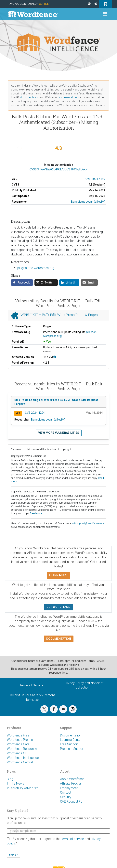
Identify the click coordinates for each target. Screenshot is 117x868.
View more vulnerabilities (59, 433)
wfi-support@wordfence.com (88, 523)
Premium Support (72, 749)
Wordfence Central (20, 762)
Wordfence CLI (17, 753)
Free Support (69, 744)
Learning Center (71, 740)
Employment (69, 788)
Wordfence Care (18, 744)
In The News (15, 783)
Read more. (36, 513)
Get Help (45, 4)
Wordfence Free (18, 735)
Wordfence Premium (21, 740)
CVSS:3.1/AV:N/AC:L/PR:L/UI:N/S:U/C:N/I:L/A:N (58, 169)
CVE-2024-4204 (35, 413)
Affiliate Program (72, 783)
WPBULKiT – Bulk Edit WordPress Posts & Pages (59, 315)
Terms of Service (32, 685)
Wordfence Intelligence (23, 758)
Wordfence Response (22, 749)
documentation (30, 97)
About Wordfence (72, 779)
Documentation (71, 735)
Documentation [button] (59, 639)
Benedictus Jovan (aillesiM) (88, 202)
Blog (10, 779)
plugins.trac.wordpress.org (36, 268)
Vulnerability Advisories (23, 788)
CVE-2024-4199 (95, 179)
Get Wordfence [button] (58, 607)
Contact (66, 793)
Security (66, 797)
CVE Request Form (73, 802)
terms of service (73, 839)
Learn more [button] (58, 575)
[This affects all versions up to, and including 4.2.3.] (55, 357)
